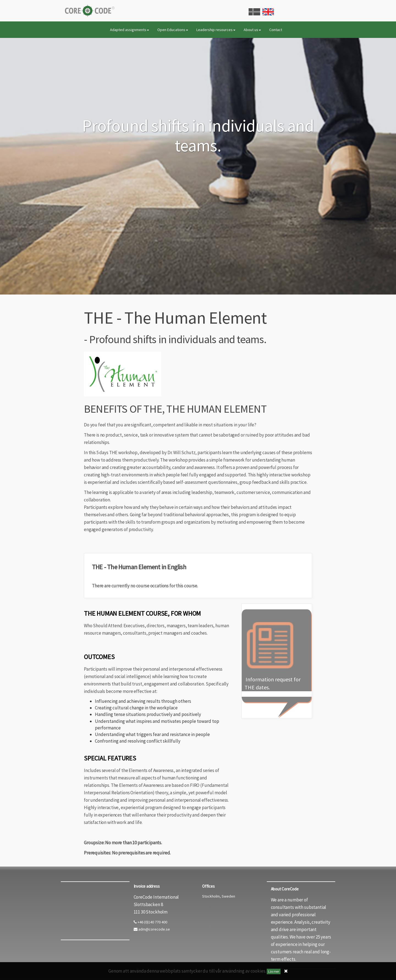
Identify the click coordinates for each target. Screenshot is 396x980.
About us (252, 30)
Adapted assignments (130, 30)
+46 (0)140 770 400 (150, 922)
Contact (276, 30)
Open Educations (173, 30)
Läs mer (274, 971)
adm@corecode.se (152, 929)
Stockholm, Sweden (219, 896)
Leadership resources (216, 30)
